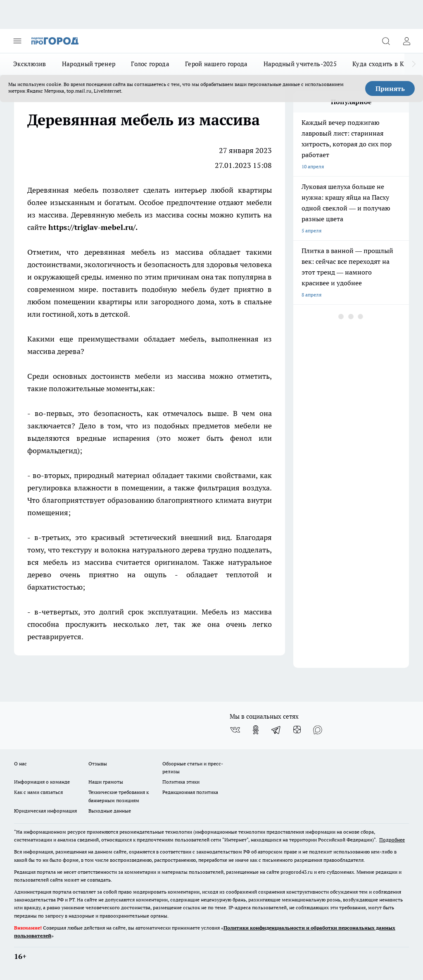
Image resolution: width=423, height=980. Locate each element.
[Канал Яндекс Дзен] (297, 730)
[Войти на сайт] (406, 41)
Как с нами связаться (38, 792)
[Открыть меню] (17, 41)
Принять (390, 88)
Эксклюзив (30, 64)
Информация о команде (42, 782)
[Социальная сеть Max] (318, 730)
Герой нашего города (216, 64)
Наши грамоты (106, 782)
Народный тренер (89, 64)
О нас (20, 764)
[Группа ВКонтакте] (235, 730)
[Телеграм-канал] (276, 730)
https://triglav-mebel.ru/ (92, 227)
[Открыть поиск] (386, 41)
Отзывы (98, 764)
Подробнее (392, 840)
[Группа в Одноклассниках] (256, 730)
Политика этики (181, 782)
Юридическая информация (45, 811)
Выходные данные (110, 811)
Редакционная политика (190, 792)
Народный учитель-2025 (300, 64)
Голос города (150, 64)
